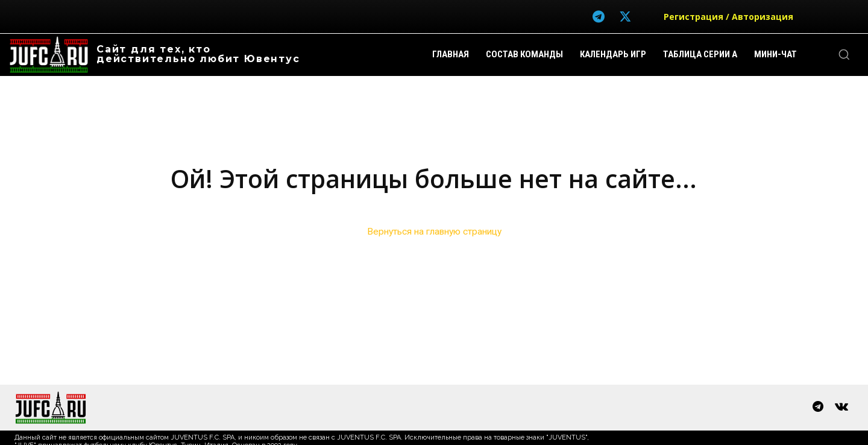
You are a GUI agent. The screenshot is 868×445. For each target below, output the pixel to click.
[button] (844, 54)
